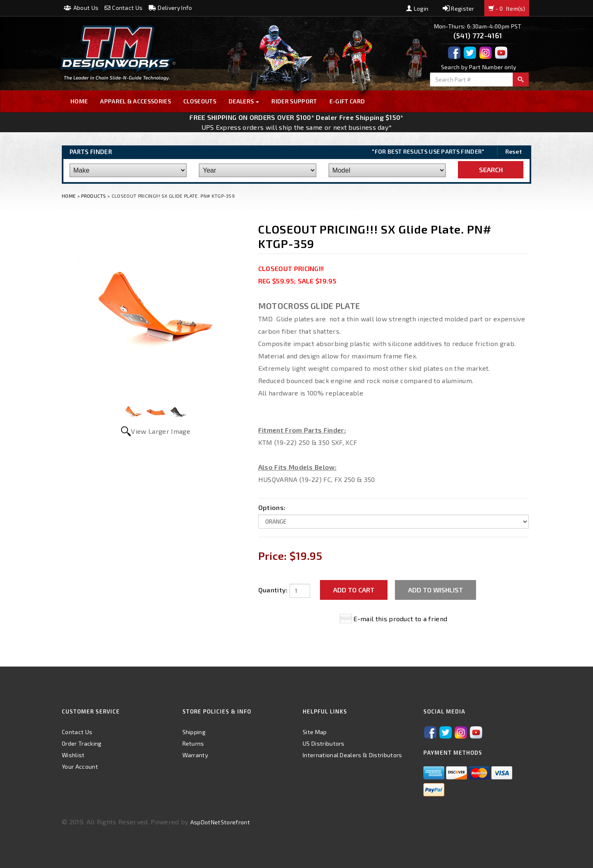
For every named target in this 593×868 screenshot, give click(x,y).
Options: (272, 507)
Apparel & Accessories (135, 101)
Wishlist (73, 755)
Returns (193, 743)
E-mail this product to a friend (400, 619)
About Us (81, 8)
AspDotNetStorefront (220, 822)
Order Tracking (82, 743)
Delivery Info (170, 8)
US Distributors (324, 743)
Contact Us (124, 8)
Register (459, 8)
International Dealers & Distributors (353, 755)
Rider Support (294, 101)
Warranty (195, 755)
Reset (514, 151)
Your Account (80, 766)
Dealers (244, 101)
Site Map (315, 732)
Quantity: (273, 590)
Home (79, 101)
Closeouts (200, 101)
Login (417, 8)
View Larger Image (160, 431)
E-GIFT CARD (347, 101)
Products (94, 196)
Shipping (194, 732)
